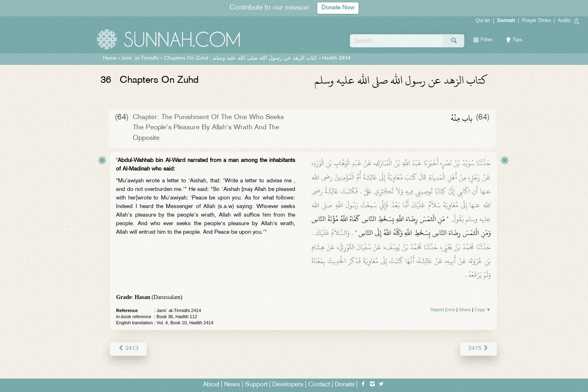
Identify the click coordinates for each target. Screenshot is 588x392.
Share (465, 310)
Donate (345, 384)
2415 (478, 349)
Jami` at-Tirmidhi (140, 58)
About (211, 384)
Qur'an (483, 20)
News (232, 384)
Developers (288, 384)
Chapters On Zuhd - (241, 58)
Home (110, 58)
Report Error (443, 310)
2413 (128, 349)
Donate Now (338, 8)
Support (256, 384)
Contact (319, 384)
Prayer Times (536, 20)
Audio (564, 20)
